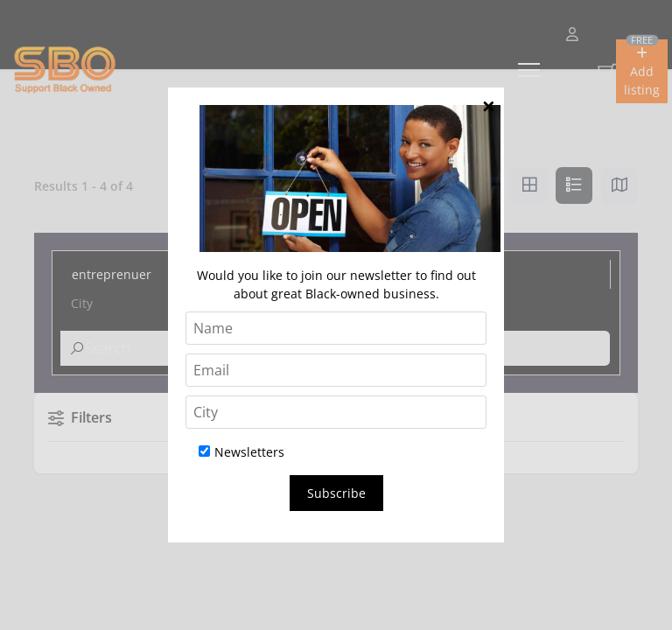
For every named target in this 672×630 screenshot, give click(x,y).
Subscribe (336, 493)
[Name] (336, 328)
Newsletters (241, 452)
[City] (336, 412)
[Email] (336, 370)
